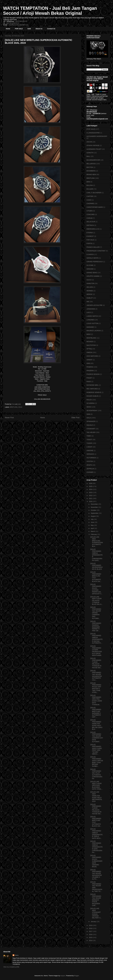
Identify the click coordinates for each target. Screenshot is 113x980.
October (94, 510)
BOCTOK (90, 167)
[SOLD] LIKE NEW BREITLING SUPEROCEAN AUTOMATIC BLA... (97, 542)
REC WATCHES (92, 389)
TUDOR (89, 443)
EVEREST (90, 236)
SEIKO (89, 407)
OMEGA (89, 352)
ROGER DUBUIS (92, 396)
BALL (88, 156)
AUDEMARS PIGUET (94, 149)
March (93, 531)
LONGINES (90, 320)
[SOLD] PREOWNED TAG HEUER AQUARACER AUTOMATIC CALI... (96, 675)
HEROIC (89, 294)
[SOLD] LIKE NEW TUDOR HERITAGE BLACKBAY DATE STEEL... (97, 785)
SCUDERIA (90, 403)
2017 (91, 931)
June (93, 522)
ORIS (88, 363)
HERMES (90, 291)
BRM (88, 182)
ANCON (89, 142)
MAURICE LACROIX (94, 331)
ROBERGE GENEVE (94, 392)
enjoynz (63, 976)
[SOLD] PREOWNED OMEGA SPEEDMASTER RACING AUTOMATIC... (97, 638)
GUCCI (89, 280)
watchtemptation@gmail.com (18, 25)
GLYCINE (90, 265)
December (94, 504)
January (94, 922)
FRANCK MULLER (93, 247)
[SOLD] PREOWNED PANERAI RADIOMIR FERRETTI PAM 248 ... (96, 626)
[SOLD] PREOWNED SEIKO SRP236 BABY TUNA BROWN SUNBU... (97, 762)
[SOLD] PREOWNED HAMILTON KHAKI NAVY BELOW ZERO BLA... (96, 725)
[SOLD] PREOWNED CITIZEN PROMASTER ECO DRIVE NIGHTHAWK (96, 651)
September (95, 513)
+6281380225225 (21, 21)
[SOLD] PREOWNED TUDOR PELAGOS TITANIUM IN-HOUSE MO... (96, 663)
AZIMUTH (90, 153)
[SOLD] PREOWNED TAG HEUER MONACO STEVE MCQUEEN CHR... (96, 900)
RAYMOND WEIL (93, 385)
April (92, 528)
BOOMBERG (91, 171)
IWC (88, 302)
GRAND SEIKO (92, 273)
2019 (91, 925)
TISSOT (89, 440)
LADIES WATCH (92, 316)
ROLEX (89, 400)
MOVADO (90, 342)
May (92, 525)
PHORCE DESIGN (93, 374)
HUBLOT (90, 298)
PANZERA (90, 371)
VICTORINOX (91, 458)
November (94, 507)
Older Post (75, 418)
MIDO (89, 334)
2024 (91, 489)
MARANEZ (90, 327)
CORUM (89, 218)
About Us (39, 29)
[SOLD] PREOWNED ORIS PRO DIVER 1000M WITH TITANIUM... (96, 700)
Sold (29, 29)
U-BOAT (89, 447)
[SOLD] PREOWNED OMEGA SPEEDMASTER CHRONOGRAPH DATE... (97, 555)
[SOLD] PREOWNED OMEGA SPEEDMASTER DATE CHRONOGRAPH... (97, 847)
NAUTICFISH (91, 345)
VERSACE (90, 454)
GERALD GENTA (93, 258)
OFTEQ (89, 349)
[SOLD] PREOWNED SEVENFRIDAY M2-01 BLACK (97, 566)
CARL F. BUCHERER (94, 193)
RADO (89, 382)
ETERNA (90, 233)
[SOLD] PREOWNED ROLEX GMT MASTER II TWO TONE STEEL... (96, 688)
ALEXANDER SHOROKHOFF (97, 136)
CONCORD (90, 214)
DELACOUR (91, 222)
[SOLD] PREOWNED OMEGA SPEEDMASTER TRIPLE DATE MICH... (97, 834)
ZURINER (90, 472)
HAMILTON (90, 283)
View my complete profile (11, 967)
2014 (91, 940)
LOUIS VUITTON (92, 323)
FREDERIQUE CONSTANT (96, 251)
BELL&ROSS (91, 164)
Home (8, 29)
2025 (91, 486)
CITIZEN (89, 211)
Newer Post (9, 418)
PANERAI (90, 367)
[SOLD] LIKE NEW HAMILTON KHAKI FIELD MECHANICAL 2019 (96, 797)
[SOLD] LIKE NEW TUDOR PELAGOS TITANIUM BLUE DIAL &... (97, 601)
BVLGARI (90, 189)
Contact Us (51, 29)
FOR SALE (19, 29)
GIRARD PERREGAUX (95, 262)
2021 (91, 498)
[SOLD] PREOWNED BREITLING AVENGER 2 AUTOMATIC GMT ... (96, 712)
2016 (91, 934)
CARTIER (90, 196)
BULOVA (90, 185)
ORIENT (89, 360)
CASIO (89, 200)
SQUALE (90, 425)
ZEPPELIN (90, 469)
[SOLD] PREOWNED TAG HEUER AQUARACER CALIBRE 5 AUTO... (96, 874)
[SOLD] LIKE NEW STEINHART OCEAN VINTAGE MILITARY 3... (96, 913)
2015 (91, 937)
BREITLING (14, 407)
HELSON (90, 287)
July (92, 519)
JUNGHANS (91, 309)
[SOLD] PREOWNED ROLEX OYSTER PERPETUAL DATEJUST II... (96, 589)
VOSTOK (90, 461)
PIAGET (89, 378)
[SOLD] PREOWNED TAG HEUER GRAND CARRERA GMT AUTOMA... (96, 613)
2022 (91, 495)
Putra (17, 955)
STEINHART (91, 429)
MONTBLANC (91, 338)
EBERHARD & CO (93, 229)
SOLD (20, 407)
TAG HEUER (91, 432)
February (94, 534)
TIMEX (89, 436)
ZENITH (89, 465)
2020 (91, 501)
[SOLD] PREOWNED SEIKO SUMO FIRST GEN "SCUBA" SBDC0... (96, 749)
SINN (88, 414)
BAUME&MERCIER (93, 160)
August (93, 516)
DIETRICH (90, 225)
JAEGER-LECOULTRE (94, 305)
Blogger (76, 976)
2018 (91, 928)
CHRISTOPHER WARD (95, 207)
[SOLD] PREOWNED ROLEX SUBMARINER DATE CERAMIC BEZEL (96, 861)
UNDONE (90, 451)
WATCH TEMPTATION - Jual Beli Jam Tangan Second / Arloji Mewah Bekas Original (50, 11)
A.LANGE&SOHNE (93, 133)
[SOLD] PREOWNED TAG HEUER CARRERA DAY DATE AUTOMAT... (97, 737)
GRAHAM (90, 269)
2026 (91, 483)
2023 (91, 492)
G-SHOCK (90, 254)
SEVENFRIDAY (92, 411)
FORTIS (89, 243)
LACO (89, 312)
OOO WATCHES (92, 356)
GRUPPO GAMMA (93, 276)
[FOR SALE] (91, 129)
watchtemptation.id (13, 23)
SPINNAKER (91, 421)
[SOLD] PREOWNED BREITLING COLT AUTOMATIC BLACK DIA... (96, 577)
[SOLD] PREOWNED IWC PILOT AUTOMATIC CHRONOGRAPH (96, 774)
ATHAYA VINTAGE (93, 145)
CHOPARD (90, 204)
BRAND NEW (91, 174)
